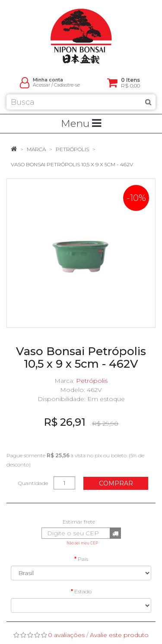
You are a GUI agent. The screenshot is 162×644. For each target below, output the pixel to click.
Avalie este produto (119, 635)
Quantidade (33, 483)
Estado (83, 591)
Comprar (116, 483)
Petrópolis (72, 149)
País (83, 559)
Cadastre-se (67, 85)
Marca (36, 149)
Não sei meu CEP (82, 543)
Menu (81, 123)
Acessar (41, 85)
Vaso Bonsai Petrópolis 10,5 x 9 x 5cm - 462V (72, 164)
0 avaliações (66, 635)
